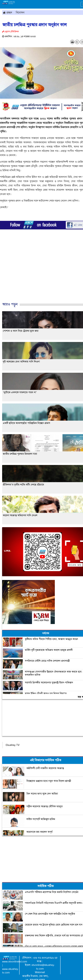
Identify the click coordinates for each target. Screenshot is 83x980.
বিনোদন (20, 12)
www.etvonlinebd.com (15, 962)
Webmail (40, 972)
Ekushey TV (13, 745)
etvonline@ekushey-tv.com (43, 967)
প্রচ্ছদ (7, 12)
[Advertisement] (40, 272)
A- (77, 42)
